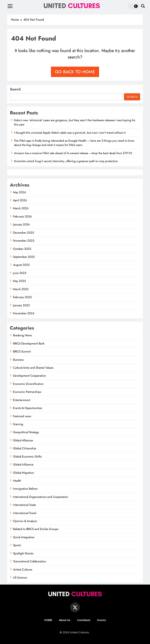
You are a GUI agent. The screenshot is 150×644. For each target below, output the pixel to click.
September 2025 (24, 257)
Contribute (84, 620)
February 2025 (22, 297)
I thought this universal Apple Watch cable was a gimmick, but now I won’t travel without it (70, 133)
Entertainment (22, 400)
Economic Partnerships (27, 392)
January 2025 (21, 305)
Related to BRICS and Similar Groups (36, 529)
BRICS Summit (22, 352)
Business (18, 360)
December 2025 (23, 233)
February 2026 (22, 216)
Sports (17, 545)
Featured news (22, 416)
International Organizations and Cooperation (41, 497)
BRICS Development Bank (29, 344)
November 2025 (24, 241)
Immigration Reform (25, 489)
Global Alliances (23, 440)
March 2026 (21, 208)
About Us (65, 620)
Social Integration (24, 537)
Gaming (18, 424)
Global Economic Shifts (27, 457)
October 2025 (22, 249)
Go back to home (75, 72)
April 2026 (20, 200)
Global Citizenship (25, 448)
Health (17, 481)
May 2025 (19, 281)
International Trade (25, 505)
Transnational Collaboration (30, 561)
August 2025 (21, 265)
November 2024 (24, 313)
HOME (48, 620)
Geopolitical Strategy (26, 432)
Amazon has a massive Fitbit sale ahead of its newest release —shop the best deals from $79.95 (73, 153)
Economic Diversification (28, 384)
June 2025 (20, 273)
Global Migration (24, 473)
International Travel (25, 513)
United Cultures (23, 570)
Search (15, 89)
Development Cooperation (29, 376)
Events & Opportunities (28, 408)
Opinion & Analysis (25, 521)
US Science (20, 578)
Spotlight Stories (23, 553)
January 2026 (21, 224)
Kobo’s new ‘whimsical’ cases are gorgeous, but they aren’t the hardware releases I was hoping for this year (75, 122)
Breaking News (22, 335)
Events (102, 620)
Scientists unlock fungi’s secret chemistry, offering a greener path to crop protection (66, 161)
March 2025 (21, 289)
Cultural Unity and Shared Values (33, 368)
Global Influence (23, 465)
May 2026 (20, 192)
